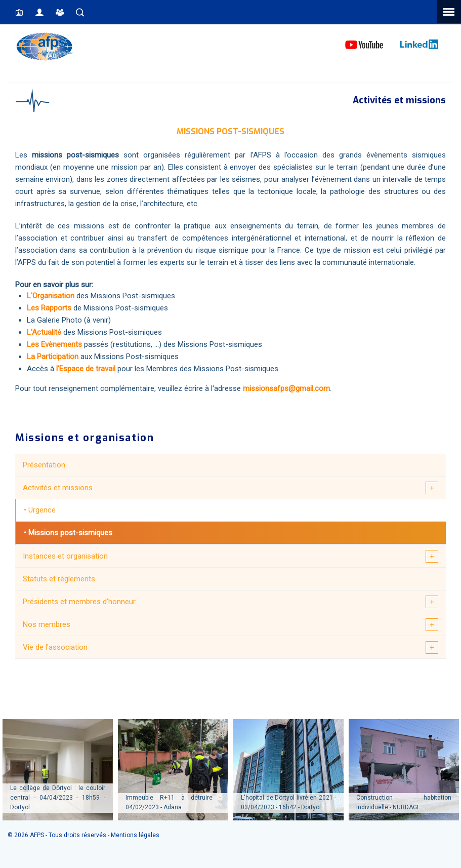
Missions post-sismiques (70, 533)
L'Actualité (44, 332)
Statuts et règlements (59, 579)
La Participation (54, 357)
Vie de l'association (55, 647)
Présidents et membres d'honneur (79, 602)
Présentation (44, 465)
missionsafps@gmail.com (286, 388)
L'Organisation (51, 296)
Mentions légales (135, 835)
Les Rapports (49, 308)
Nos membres (47, 624)
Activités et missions (58, 488)
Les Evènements (54, 344)
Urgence (42, 510)
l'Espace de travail (86, 369)
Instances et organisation (65, 556)
